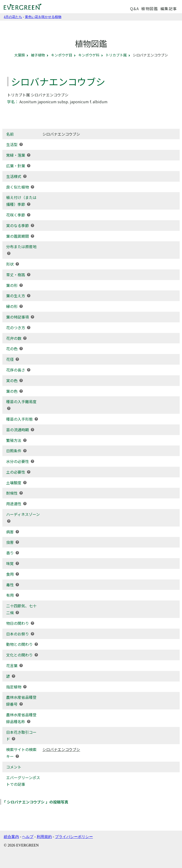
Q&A (134, 9)
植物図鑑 (150, 9)
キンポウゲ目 (62, 55)
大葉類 (20, 55)
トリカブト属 (116, 55)
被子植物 (38, 55)
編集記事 (169, 9)
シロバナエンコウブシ (61, 749)
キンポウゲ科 (89, 55)
